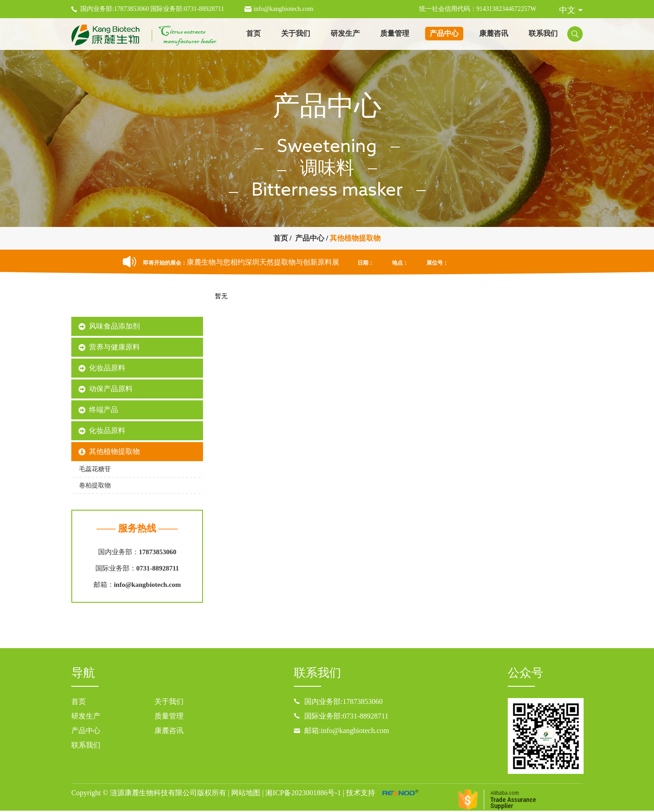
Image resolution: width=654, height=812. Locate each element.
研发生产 (345, 33)
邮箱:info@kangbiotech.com (347, 731)
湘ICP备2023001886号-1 (303, 793)
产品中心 (444, 33)
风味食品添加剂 (114, 326)
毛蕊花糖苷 (95, 469)
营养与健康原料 (114, 347)
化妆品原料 (107, 368)
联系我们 (543, 33)
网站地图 (246, 793)
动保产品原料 (111, 389)
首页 (253, 33)
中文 (567, 10)
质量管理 (395, 33)
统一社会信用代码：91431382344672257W (478, 9)
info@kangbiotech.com (283, 9)
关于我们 (296, 33)
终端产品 (104, 410)
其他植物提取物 (355, 238)
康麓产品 (137, 304)
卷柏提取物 (95, 485)
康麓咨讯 (494, 33)
